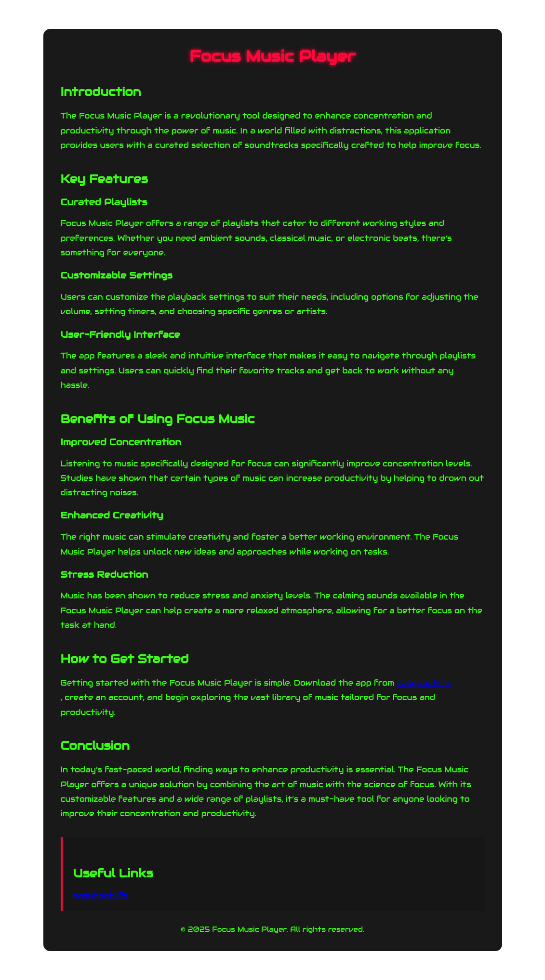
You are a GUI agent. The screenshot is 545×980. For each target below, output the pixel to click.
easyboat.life (424, 683)
